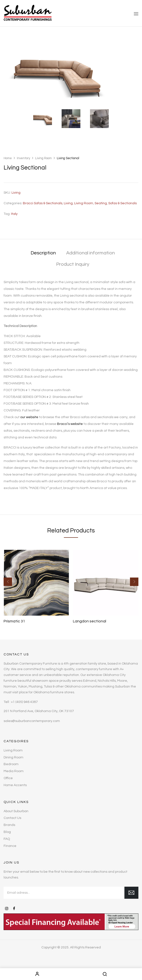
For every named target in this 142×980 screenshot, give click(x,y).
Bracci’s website (70, 424)
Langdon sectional (90, 621)
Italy (14, 214)
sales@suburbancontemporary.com (32, 721)
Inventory (23, 158)
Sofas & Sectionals (123, 203)
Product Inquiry (73, 264)
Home (8, 158)
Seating (101, 203)
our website (29, 417)
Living (68, 203)
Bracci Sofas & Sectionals (43, 203)
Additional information (90, 253)
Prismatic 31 (14, 621)
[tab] (43, 253)
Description (43, 253)
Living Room (43, 158)
